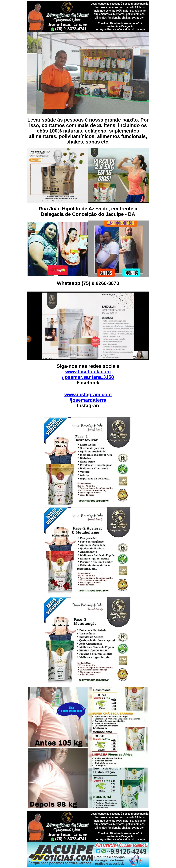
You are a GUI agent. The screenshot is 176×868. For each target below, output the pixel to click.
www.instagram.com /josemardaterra (88, 397)
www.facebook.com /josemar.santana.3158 (88, 374)
